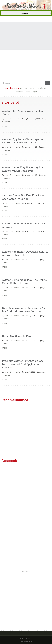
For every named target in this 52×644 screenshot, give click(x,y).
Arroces (23, 88)
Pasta (27, 92)
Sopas (34, 92)
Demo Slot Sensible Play (17, 336)
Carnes (32, 88)
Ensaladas (42, 88)
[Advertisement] (26, 53)
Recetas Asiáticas (28, 19)
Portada (24, 19)
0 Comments (15, 119)
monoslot (6, 122)
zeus (6, 119)
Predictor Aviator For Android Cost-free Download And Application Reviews (24, 364)
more (5, 126)
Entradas (19, 92)
